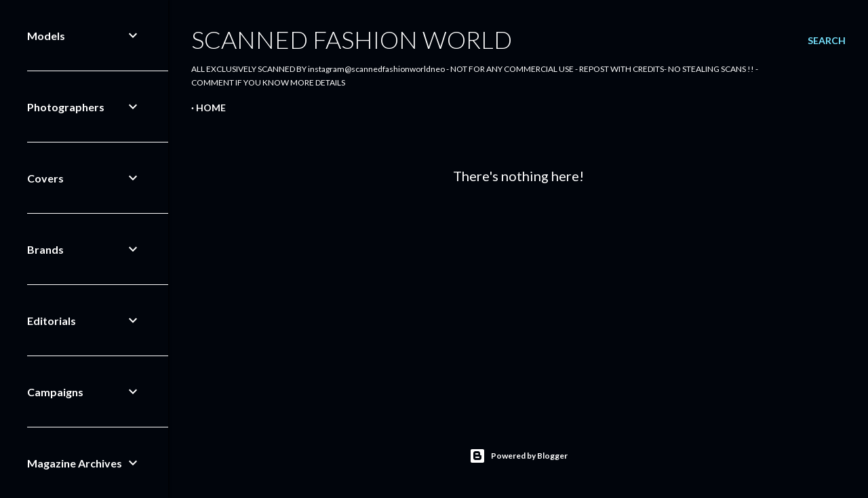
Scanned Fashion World (352, 39)
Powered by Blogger (518, 456)
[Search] (827, 41)
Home (211, 108)
